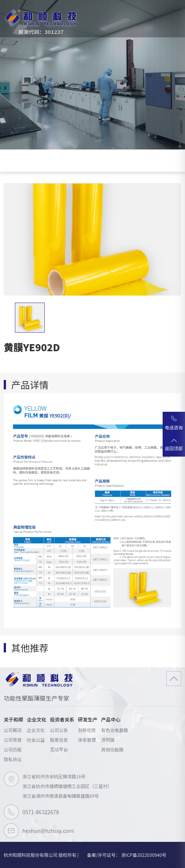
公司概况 (13, 730)
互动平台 (59, 749)
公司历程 (13, 749)
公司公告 (59, 730)
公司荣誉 (13, 740)
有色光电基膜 (115, 730)
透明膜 (108, 740)
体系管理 (87, 740)
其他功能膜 (112, 749)
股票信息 (59, 740)
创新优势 (87, 730)
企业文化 (36, 730)
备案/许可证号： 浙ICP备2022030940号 (127, 855)
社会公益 (36, 740)
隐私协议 (13, 759)
